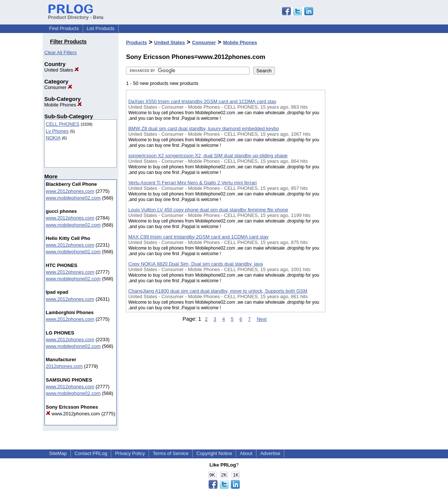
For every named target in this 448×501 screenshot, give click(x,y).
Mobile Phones (63, 105)
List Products (101, 28)
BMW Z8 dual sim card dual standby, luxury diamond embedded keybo (204, 128)
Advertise (270, 453)
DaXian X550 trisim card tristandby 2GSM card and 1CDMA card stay (202, 101)
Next (262, 319)
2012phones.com (64, 366)
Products (136, 42)
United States (62, 70)
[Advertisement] (362, 192)
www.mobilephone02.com (73, 198)
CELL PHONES (63, 124)
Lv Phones (57, 131)
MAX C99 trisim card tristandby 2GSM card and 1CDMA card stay (198, 237)
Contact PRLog (91, 453)
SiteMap (58, 453)
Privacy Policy (130, 453)
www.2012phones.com (70, 191)
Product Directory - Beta (76, 14)
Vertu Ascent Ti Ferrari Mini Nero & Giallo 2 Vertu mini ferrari (193, 183)
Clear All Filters (61, 52)
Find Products (64, 28)
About (246, 453)
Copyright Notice (214, 453)
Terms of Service (171, 453)
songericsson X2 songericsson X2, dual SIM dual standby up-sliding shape (208, 156)
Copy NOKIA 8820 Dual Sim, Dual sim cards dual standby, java (195, 264)
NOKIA (53, 138)
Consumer (59, 87)
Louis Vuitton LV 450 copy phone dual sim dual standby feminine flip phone (208, 210)
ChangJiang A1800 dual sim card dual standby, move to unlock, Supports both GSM (218, 291)
